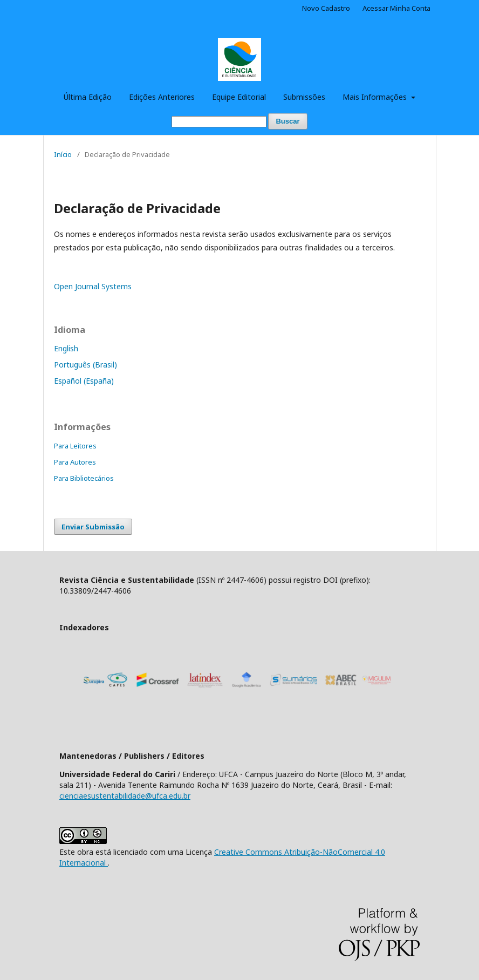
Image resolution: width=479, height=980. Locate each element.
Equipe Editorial (239, 97)
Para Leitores (75, 446)
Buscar (288, 121)
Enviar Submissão (93, 527)
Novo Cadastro (326, 8)
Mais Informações (376, 97)
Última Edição (88, 97)
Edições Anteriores (162, 97)
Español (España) (84, 381)
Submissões (304, 97)
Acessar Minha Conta (396, 8)
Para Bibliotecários (84, 478)
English (66, 348)
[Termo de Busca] (219, 122)
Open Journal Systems (93, 286)
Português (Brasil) (85, 365)
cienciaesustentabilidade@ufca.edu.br (125, 796)
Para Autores (75, 462)
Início (63, 154)
